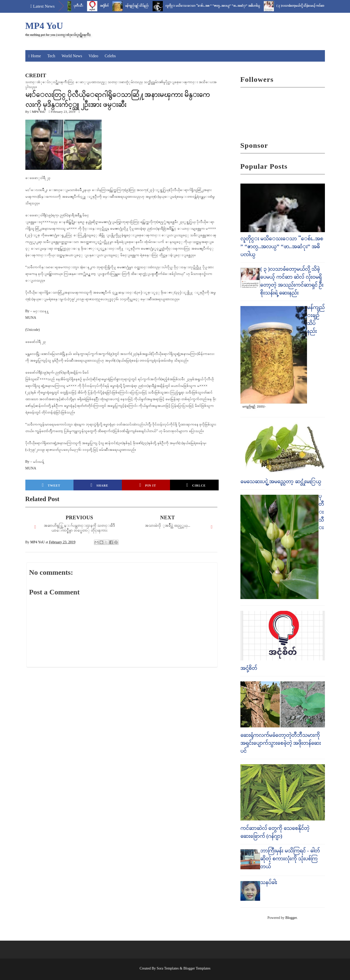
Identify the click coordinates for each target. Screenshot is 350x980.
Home (36, 56)
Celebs (110, 56)
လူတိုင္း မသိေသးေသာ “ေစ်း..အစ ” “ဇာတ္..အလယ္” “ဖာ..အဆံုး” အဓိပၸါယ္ (218, 6)
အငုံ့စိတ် (109, 6)
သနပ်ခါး (269, 882)
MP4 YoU (44, 26)
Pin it (148, 485)
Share (99, 485)
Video (93, 56)
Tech (51, 56)
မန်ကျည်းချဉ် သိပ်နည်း (142, 6)
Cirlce (196, 485)
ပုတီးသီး (83, 6)
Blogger (291, 918)
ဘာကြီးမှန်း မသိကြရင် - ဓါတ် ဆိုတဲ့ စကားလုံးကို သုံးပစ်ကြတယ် (290, 858)
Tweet (51, 485)
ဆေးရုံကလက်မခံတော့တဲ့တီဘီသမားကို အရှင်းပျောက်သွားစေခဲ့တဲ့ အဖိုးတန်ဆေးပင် (281, 743)
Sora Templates (168, 968)
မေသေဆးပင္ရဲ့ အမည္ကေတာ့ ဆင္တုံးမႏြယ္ (281, 481)
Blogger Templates (197, 968)
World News (72, 56)
